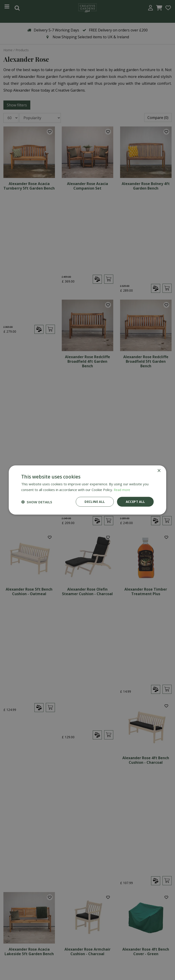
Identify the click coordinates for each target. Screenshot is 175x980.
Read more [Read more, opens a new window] (122, 489)
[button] (37, 502)
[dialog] (87, 490)
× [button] (159, 470)
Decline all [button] (93, 502)
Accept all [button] (135, 502)
